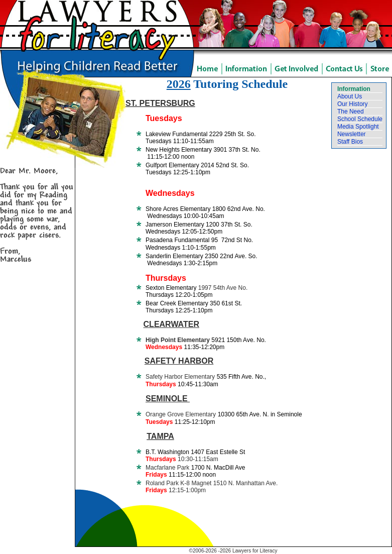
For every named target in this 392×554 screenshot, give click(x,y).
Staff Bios (350, 142)
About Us (350, 96)
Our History (353, 104)
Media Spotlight (358, 127)
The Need (351, 112)
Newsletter (352, 134)
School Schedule (360, 119)
